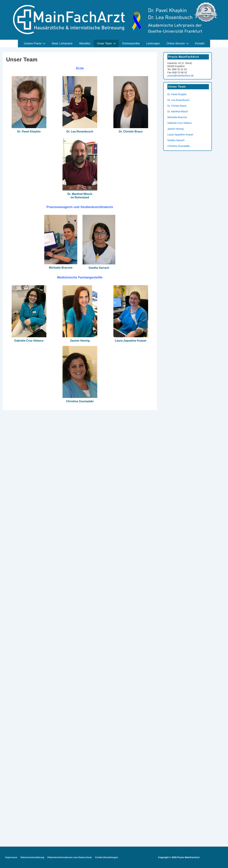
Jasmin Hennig (80, 341)
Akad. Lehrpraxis (62, 43)
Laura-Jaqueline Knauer (131, 341)
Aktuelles (85, 43)
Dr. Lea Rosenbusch (80, 132)
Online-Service (178, 43)
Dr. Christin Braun (131, 132)
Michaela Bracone (61, 268)
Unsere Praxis (35, 43)
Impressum (11, 857)
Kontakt (200, 43)
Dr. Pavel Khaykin (29, 132)
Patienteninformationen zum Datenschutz (70, 857)
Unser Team (107, 43)
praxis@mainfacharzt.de (181, 76)
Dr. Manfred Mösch (178, 111)
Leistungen (153, 43)
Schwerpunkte (131, 43)
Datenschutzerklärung (32, 857)
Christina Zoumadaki (80, 401)
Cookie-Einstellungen (107, 857)
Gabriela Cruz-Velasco (29, 341)
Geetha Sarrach (99, 268)
